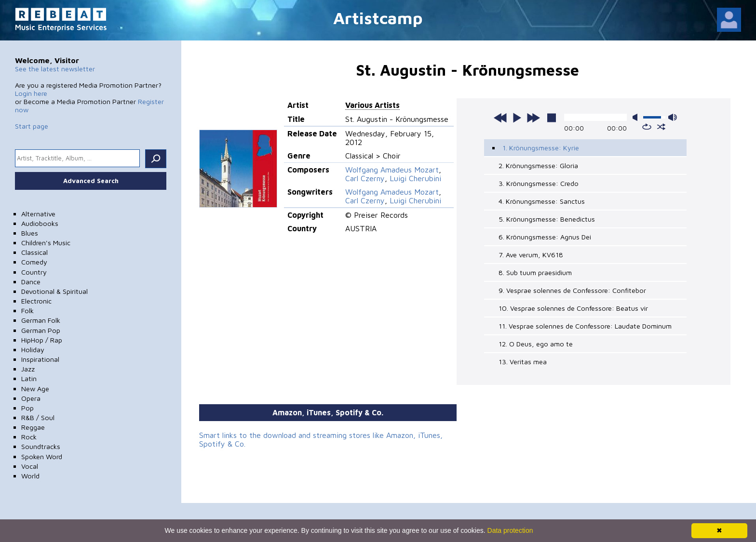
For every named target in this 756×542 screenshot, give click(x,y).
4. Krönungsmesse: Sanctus (542, 201)
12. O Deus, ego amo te (536, 344)
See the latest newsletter (55, 69)
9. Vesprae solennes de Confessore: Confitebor (572, 290)
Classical (34, 252)
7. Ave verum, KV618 (531, 255)
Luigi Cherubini (415, 178)
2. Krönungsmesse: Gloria (538, 165)
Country (34, 272)
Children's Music (46, 243)
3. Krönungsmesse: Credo (539, 183)
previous (500, 118)
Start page (32, 126)
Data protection (510, 530)
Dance (31, 282)
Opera (31, 398)
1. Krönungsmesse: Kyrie (541, 148)
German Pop (41, 330)
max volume (673, 117)
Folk (27, 311)
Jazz (28, 369)
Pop (27, 408)
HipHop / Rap (42, 340)
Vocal (30, 466)
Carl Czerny (365, 178)
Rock (29, 437)
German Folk (41, 320)
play (517, 118)
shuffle (661, 127)
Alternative (38, 214)
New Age (35, 389)
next (533, 118)
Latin (29, 378)
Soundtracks (41, 446)
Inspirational (40, 359)
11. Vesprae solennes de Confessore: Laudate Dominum (585, 326)
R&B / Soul (38, 417)
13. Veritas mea (523, 362)
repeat (647, 127)
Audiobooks (40, 223)
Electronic (36, 301)
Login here (31, 93)
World (30, 476)
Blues (30, 233)
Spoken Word (42, 456)
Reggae (33, 427)
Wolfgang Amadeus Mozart (392, 170)
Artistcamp (378, 18)
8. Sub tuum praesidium (535, 272)
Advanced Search (91, 181)
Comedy (34, 262)
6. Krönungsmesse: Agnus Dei (545, 237)
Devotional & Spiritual (54, 291)
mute (637, 117)
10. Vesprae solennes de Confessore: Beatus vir (573, 308)
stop (552, 118)
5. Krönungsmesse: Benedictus (547, 219)
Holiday (33, 350)
